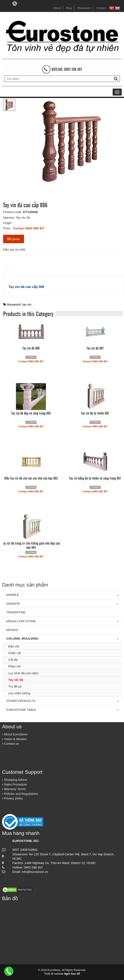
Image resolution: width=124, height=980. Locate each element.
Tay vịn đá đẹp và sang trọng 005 (31, 413)
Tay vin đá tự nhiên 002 (95, 413)
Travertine (16, 612)
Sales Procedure (14, 784)
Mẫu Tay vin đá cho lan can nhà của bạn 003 (31, 478)
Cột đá (13, 660)
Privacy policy (13, 798)
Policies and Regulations (20, 794)
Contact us (10, 744)
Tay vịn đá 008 (31, 348)
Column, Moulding (22, 638)
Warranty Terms (14, 789)
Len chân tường (19, 693)
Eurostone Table (21, 710)
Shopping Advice (15, 780)
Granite (13, 604)
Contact (101, 8)
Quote (14, 239)
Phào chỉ (14, 666)
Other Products (21, 701)
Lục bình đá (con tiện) (23, 673)
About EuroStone (15, 734)
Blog (69, 8)
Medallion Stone (21, 621)
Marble (13, 595)
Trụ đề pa (15, 686)
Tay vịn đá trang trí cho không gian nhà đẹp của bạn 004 (31, 545)
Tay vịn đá (16, 680)
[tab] (6, 274)
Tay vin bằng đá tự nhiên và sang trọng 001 (95, 478)
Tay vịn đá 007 (95, 348)
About (57, 8)
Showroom (84, 8)
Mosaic (12, 630)
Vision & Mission (14, 739)
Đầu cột (14, 646)
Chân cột (15, 653)
